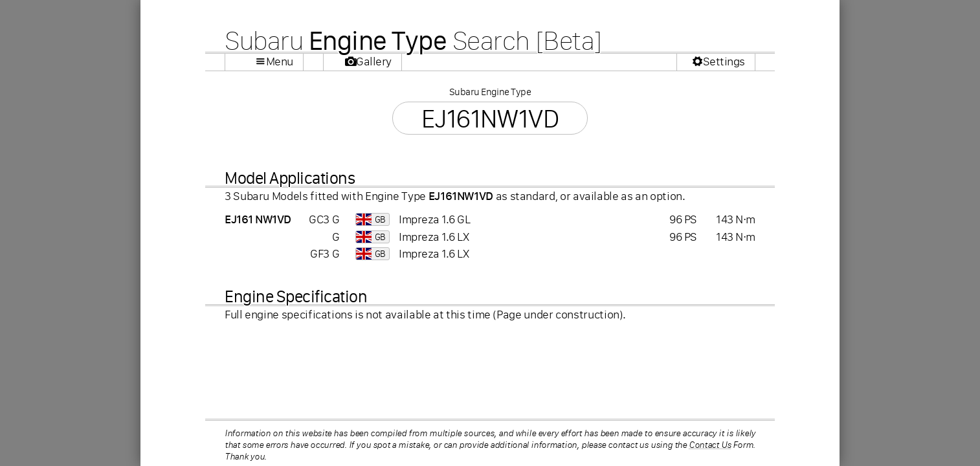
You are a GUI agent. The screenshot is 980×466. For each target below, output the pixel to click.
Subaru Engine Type (490, 92)
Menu (280, 61)
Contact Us (710, 445)
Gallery (374, 61)
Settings (724, 61)
